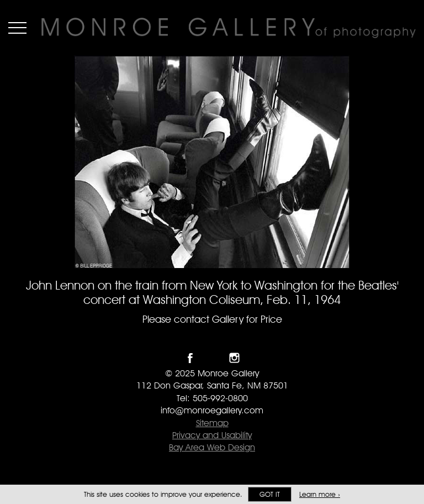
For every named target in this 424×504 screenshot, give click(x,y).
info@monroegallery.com (212, 410)
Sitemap (212, 423)
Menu (17, 28)
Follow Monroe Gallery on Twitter (212, 358)
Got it (270, 494)
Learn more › (320, 494)
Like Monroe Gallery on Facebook (190, 358)
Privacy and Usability (212, 435)
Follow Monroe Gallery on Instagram (234, 358)
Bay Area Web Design (212, 447)
